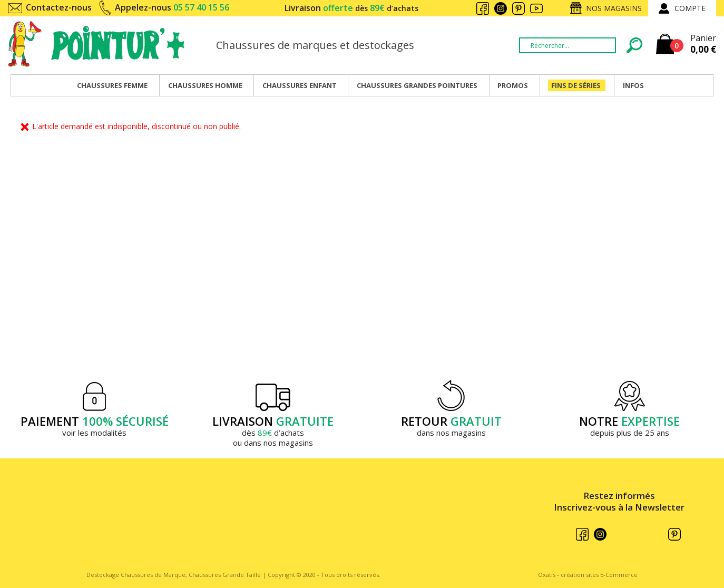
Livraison (351, 8)
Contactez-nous (59, 7)
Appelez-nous (172, 7)
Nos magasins (614, 8)
